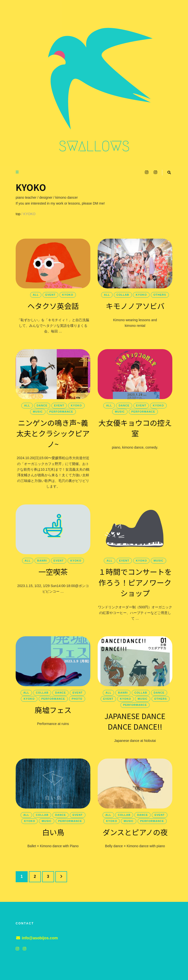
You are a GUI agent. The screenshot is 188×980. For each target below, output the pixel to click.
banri (42, 561)
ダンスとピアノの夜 (135, 832)
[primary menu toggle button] (18, 172)
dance (42, 405)
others (160, 295)
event (50, 295)
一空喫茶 (53, 572)
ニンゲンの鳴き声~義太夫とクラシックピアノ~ (53, 433)
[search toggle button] (169, 173)
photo (77, 699)
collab (123, 295)
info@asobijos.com (40, 938)
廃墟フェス (53, 710)
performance (61, 412)
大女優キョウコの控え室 (135, 428)
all (36, 295)
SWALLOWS (94, 146)
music (38, 412)
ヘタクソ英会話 (53, 306)
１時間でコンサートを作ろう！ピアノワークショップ (135, 582)
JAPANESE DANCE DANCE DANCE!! (135, 721)
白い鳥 (53, 832)
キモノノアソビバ (135, 306)
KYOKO (68, 295)
